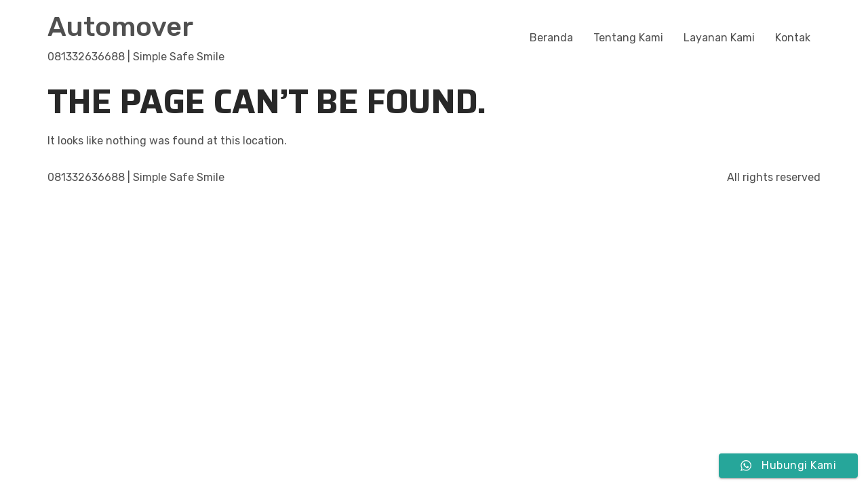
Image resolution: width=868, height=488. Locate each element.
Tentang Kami (628, 38)
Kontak (793, 38)
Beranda (551, 38)
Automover (120, 27)
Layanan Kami (719, 38)
